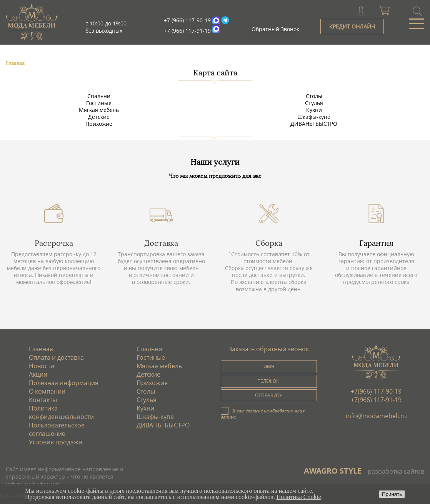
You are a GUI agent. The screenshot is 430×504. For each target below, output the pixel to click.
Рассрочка (54, 243)
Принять (392, 494)
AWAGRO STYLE (333, 471)
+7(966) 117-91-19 (376, 400)
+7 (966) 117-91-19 (187, 31)
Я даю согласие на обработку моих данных (263, 414)
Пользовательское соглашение (57, 429)
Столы (314, 96)
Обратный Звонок (275, 29)
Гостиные (99, 103)
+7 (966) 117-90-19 (187, 20)
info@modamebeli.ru (376, 416)
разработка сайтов (396, 471)
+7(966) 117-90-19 (376, 391)
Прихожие (99, 124)
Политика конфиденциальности (61, 412)
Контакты (43, 400)
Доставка (161, 243)
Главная (41, 349)
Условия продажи (56, 442)
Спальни (99, 96)
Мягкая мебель (99, 110)
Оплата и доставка (56, 357)
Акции (38, 374)
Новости (42, 366)
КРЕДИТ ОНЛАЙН (352, 26)
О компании (47, 391)
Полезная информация (64, 383)
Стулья (314, 103)
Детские (99, 117)
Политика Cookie (299, 497)
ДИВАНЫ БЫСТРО (314, 124)
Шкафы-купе (314, 117)
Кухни (314, 110)
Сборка (269, 243)
